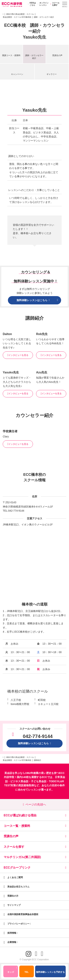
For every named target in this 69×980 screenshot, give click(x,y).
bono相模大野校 (20, 704)
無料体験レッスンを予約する (50, 972)
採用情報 (13, 933)
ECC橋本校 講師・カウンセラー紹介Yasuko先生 (35, 31)
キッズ (12, 970)
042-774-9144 (16, 511)
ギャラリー (52, 74)
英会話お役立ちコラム (18, 887)
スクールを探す (54, 4)
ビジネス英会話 (19, 781)
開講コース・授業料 (11, 55)
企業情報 (13, 942)
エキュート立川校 (48, 704)
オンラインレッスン (43, 4)
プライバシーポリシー (19, 924)
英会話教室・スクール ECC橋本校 (17, 17)
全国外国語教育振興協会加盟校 (23, 914)
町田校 (42, 700)
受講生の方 (13, 896)
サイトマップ (14, 905)
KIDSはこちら (31, 4)
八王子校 (16, 700)
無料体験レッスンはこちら (35, 743)
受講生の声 (57, 55)
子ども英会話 (39, 781)
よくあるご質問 (15, 877)
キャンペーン (17, 74)
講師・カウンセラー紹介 (34, 57)
